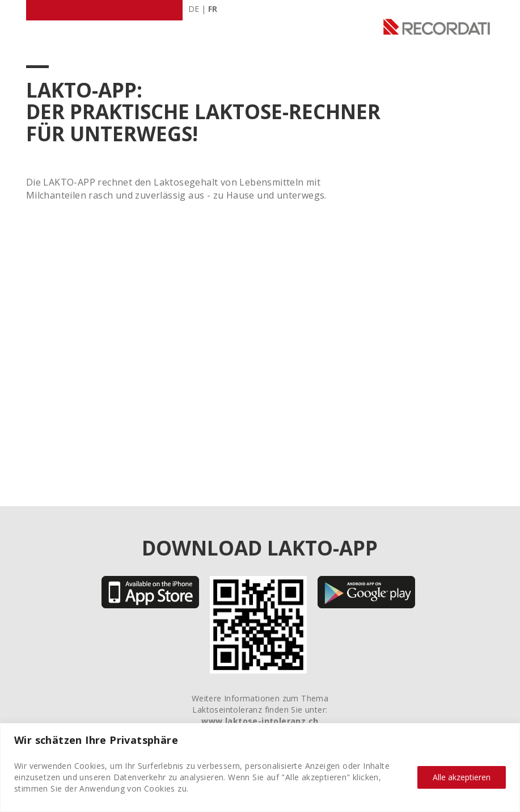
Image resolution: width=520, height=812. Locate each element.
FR (213, 9)
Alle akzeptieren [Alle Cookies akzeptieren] (462, 777)
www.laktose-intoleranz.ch (260, 721)
